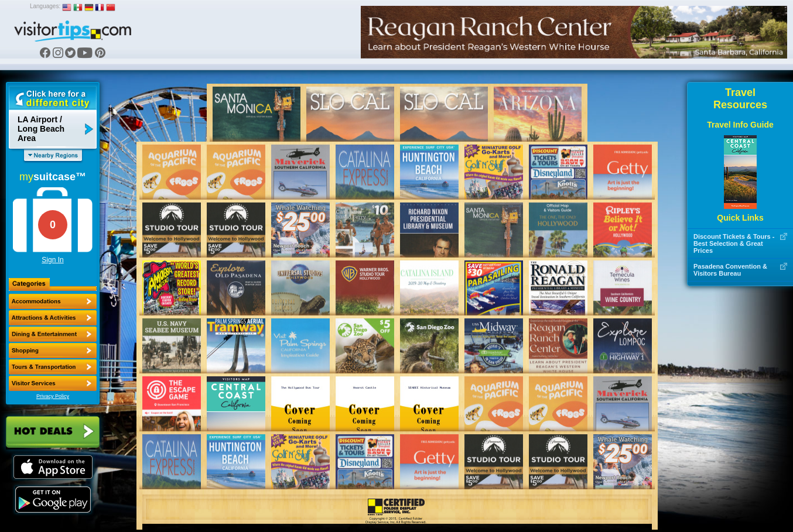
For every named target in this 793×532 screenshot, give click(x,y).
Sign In (52, 260)
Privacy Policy (53, 396)
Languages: (45, 6)
